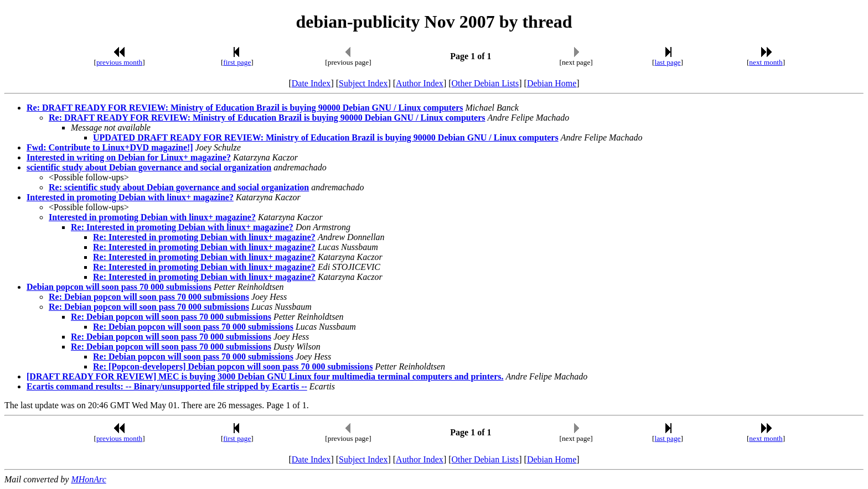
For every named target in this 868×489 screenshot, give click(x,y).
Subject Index (363, 83)
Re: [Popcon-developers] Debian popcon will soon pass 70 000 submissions (233, 366)
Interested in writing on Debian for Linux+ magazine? (129, 157)
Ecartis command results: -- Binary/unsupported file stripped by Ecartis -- (167, 386)
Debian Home (552, 83)
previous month (119, 62)
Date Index (311, 83)
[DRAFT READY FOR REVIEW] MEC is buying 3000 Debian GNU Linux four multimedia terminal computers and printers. (265, 376)
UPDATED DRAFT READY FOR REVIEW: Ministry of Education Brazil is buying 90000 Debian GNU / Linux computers (326, 137)
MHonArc (88, 479)
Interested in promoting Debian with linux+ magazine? (130, 197)
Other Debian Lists (485, 83)
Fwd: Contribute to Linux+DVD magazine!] (110, 147)
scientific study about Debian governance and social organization (149, 167)
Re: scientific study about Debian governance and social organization (179, 187)
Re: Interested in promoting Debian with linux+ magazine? (182, 227)
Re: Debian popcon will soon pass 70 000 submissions (149, 297)
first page (237, 62)
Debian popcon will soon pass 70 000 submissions (119, 287)
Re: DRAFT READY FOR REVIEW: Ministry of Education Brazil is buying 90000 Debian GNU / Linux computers (245, 108)
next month (766, 62)
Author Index (420, 83)
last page (668, 62)
